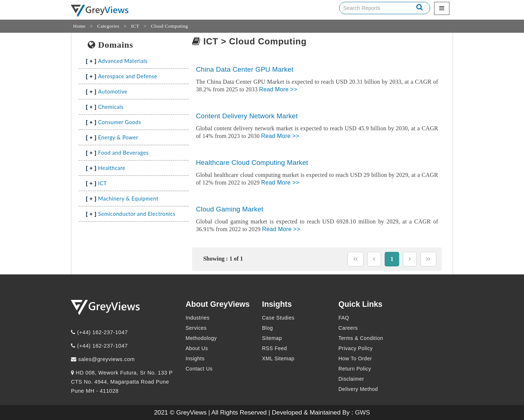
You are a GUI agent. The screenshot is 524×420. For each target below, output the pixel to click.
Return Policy (355, 369)
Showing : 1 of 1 (223, 259)
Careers (348, 328)
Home (79, 26)
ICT (135, 26)
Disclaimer (351, 379)
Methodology (201, 338)
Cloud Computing (170, 26)
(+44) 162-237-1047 (99, 332)
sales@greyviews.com (103, 359)
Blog (267, 328)
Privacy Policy (356, 348)
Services (196, 328)
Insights (195, 358)
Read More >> (278, 89)
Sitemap (272, 338)
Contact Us (199, 369)
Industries (198, 318)
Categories (108, 26)
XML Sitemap (278, 358)
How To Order (355, 358)
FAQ (344, 318)
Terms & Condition (361, 338)
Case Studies (278, 318)
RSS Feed (275, 348)
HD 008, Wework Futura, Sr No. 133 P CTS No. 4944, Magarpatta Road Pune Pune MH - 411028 (122, 382)
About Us (197, 348)
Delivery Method (358, 389)
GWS (362, 412)
